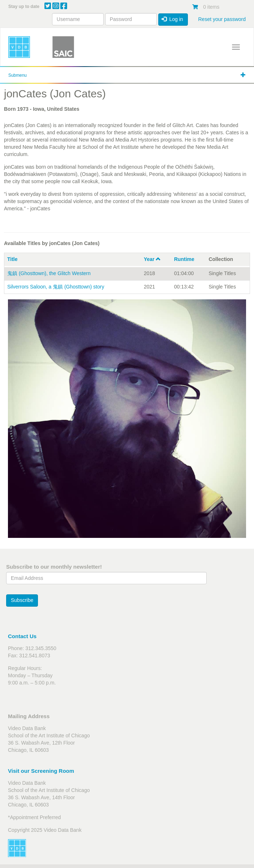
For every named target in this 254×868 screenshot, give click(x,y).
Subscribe (22, 600)
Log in (172, 19)
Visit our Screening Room (41, 771)
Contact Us (22, 636)
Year (152, 259)
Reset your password (222, 19)
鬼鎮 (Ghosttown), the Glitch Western (49, 273)
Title (12, 259)
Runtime (184, 259)
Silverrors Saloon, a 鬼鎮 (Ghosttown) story (56, 287)
